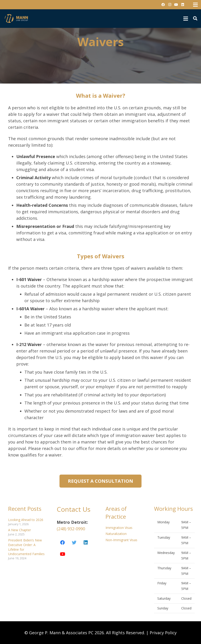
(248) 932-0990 (71, 529)
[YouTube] (176, 5)
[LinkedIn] (183, 5)
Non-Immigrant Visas (121, 540)
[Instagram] (170, 5)
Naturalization (116, 534)
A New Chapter (20, 530)
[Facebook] (163, 5)
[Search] (195, 18)
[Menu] (186, 19)
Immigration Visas (119, 528)
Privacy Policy (163, 633)
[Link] (17, 19)
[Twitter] (74, 543)
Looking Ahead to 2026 (26, 520)
